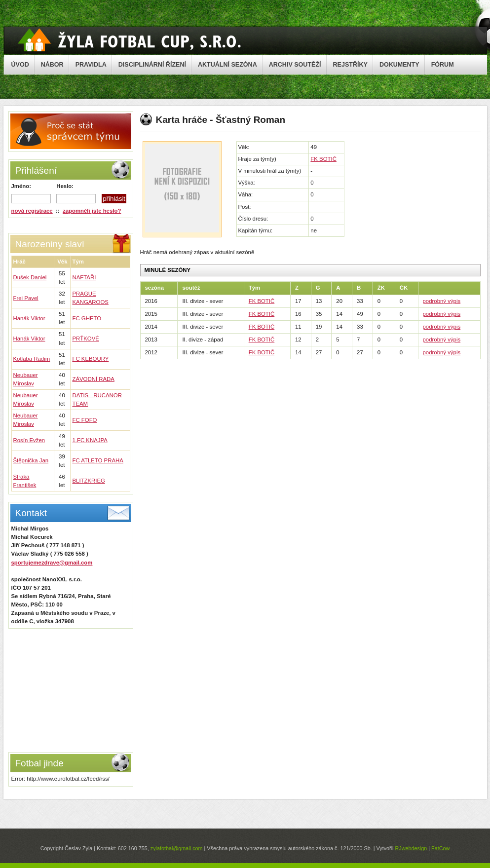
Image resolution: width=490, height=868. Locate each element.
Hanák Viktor (29, 318)
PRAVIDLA (91, 65)
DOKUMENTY (399, 65)
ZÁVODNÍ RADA (93, 379)
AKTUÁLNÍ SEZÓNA (227, 65)
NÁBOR (52, 65)
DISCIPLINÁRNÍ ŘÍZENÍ (152, 65)
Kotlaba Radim (32, 359)
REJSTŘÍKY (350, 65)
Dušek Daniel (30, 277)
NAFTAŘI (84, 277)
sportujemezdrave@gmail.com (52, 563)
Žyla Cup (130, 40)
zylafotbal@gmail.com (177, 848)
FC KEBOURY (90, 359)
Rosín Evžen (29, 440)
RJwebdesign (411, 848)
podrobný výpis (442, 301)
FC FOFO (84, 420)
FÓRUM (443, 65)
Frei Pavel (26, 298)
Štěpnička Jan (31, 460)
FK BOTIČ (323, 159)
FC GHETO (87, 318)
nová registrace (32, 211)
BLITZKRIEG (88, 481)
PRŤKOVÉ (85, 339)
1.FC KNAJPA (90, 440)
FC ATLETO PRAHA (97, 460)
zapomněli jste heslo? (92, 211)
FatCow (440, 848)
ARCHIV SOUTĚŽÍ (295, 65)
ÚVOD (20, 65)
